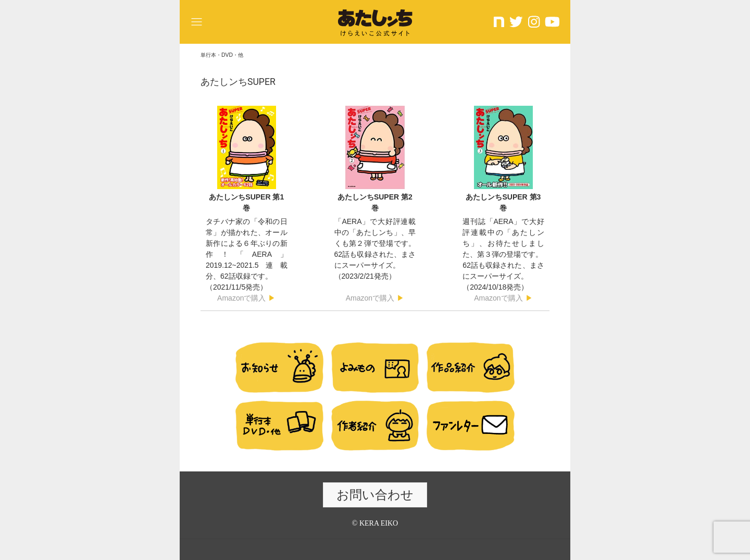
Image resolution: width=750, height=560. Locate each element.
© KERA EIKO (375, 523)
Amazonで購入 (241, 298)
